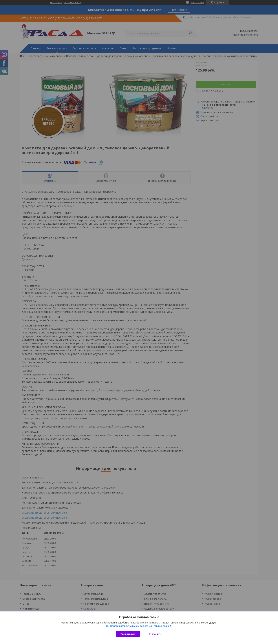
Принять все (128, 634)
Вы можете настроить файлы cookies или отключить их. (138, 626)
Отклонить (155, 634)
